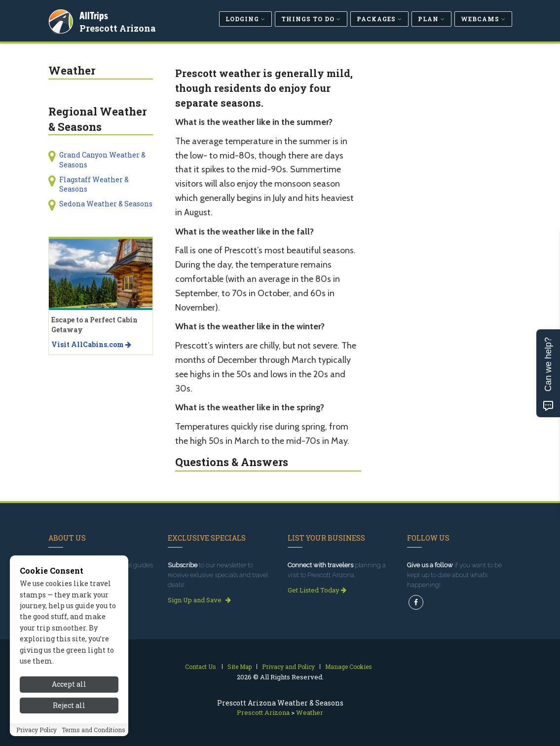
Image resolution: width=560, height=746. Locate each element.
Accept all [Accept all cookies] (69, 694)
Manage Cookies (349, 667)
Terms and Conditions (93, 740)
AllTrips (95, 14)
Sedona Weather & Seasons (106, 204)
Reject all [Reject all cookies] (69, 715)
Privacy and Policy (288, 667)
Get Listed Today (317, 590)
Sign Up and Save (199, 600)
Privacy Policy (37, 740)
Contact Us (201, 667)
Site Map (240, 667)
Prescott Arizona (119, 27)
